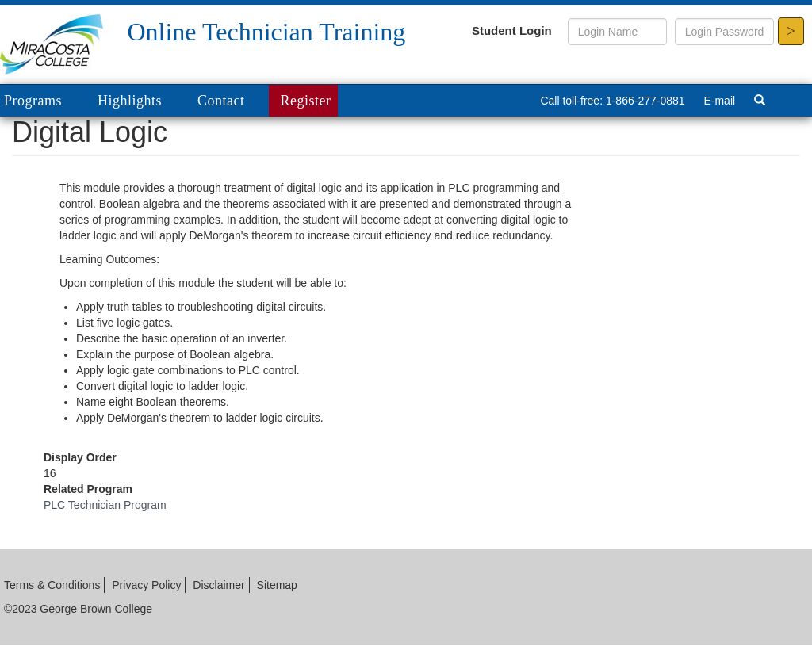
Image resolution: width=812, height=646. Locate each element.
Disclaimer (218, 585)
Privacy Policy (146, 585)
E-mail (719, 101)
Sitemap (277, 585)
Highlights (130, 101)
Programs (45, 102)
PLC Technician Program (105, 505)
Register (306, 101)
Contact (221, 101)
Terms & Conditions (52, 585)
